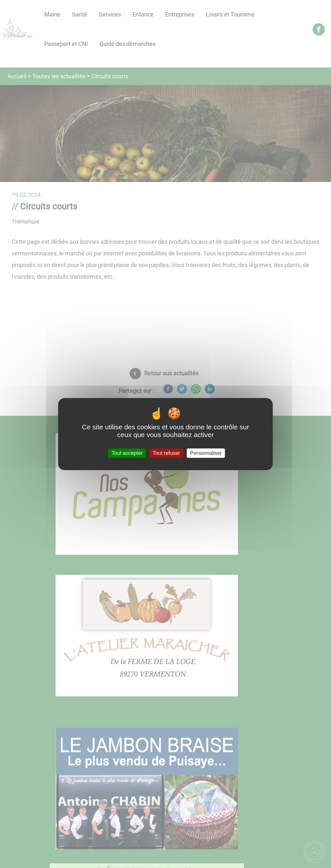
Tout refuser (166, 453)
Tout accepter (127, 453)
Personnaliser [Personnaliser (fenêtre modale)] (206, 453)
